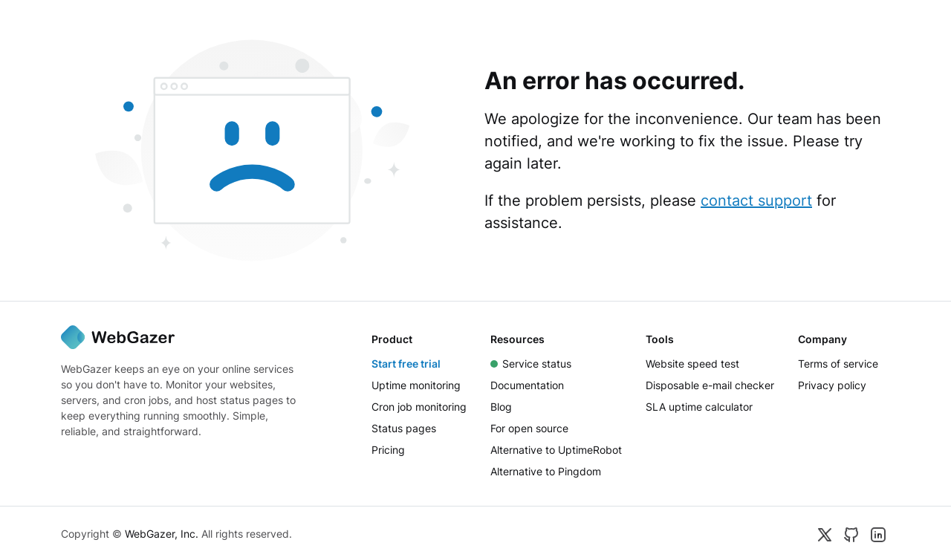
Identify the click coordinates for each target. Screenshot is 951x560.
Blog (501, 407)
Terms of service (838, 364)
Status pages (404, 428)
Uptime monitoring (416, 385)
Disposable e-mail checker (710, 385)
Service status (531, 364)
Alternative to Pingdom (546, 471)
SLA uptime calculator (699, 407)
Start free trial (406, 364)
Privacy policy (832, 385)
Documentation (527, 385)
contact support (756, 201)
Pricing (388, 450)
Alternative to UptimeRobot (556, 450)
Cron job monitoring (419, 407)
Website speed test (692, 364)
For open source (529, 428)
